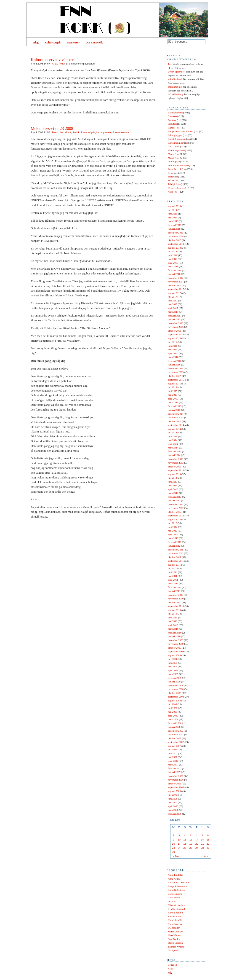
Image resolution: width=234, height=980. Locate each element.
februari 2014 (175, 451)
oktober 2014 (175, 421)
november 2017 (176, 282)
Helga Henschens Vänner (181, 131)
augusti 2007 (174, 746)
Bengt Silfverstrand (178, 886)
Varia (171, 192)
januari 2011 (174, 591)
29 (208, 848)
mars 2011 (173, 583)
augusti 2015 (174, 384)
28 (202, 848)
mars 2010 (173, 629)
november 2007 (176, 734)
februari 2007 (175, 768)
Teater (171, 180)
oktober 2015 (175, 376)
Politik (62, 64)
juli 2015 (172, 387)
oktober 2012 (175, 512)
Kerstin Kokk (175, 916)
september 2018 (176, 244)
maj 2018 (173, 259)
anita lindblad (175, 79)
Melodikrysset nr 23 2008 (52, 129)
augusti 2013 (174, 474)
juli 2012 (172, 523)
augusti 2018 (174, 248)
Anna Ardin (174, 879)
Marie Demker (175, 932)
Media (171, 154)
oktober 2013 (175, 467)
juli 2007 (172, 749)
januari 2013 (174, 500)
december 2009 (176, 640)
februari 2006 (175, 814)
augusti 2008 (174, 701)
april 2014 (173, 444)
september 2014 (176, 425)
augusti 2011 (174, 565)
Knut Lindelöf (175, 920)
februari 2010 (175, 633)
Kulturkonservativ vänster (52, 60)
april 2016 (173, 353)
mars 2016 (173, 357)
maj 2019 (173, 217)
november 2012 (176, 508)
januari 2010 (174, 636)
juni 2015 (173, 391)
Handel (172, 128)
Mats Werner (174, 935)
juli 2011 (172, 568)
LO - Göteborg (175, 94)
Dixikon (172, 901)
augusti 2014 (174, 429)
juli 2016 (172, 342)
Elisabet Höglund (177, 905)
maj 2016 (173, 349)
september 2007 (176, 742)
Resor (171, 173)
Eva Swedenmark (177, 909)
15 (208, 840)
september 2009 (176, 651)
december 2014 (176, 414)
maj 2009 (173, 666)
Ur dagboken (104, 132)
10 (179, 840)
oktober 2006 (175, 784)
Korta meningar (176, 143)
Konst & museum (177, 139)
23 (173, 848)
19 (191, 844)
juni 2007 (173, 753)
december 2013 (176, 459)
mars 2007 (173, 765)
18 (185, 844)
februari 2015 (175, 406)
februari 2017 (175, 316)
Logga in (172, 965)
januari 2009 (174, 682)
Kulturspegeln (53, 43)
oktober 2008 (175, 693)
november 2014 (176, 417)
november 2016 (176, 327)
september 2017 (176, 289)
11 (185, 840)
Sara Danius (174, 939)
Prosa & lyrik (88, 132)
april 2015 (173, 399)
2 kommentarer (121, 132)
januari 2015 (174, 410)
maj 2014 (173, 440)
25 (185, 848)
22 (208, 844)
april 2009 (173, 670)
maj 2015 (173, 395)
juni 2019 (173, 214)
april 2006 (173, 806)
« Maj (176, 856)
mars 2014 (173, 448)
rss (182, 113)
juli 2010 (172, 614)
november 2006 (176, 780)
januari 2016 (174, 365)
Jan (170, 64)
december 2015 (176, 368)
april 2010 (173, 625)
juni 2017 (173, 301)
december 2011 (176, 550)
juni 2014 (173, 436)
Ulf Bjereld (174, 950)
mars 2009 (173, 674)
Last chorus (174, 146)
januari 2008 (174, 727)
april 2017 (173, 308)
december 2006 (176, 776)
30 (173, 852)
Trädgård (173, 184)
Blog (36, 43)
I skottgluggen (175, 135)
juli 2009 (172, 659)
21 (202, 844)
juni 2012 (173, 527)
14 (202, 840)
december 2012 (176, 504)
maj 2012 (173, 531)
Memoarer (73, 43)
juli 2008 (172, 704)
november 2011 (176, 553)
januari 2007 (174, 772)
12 (191, 840)
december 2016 (176, 323)
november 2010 (176, 599)
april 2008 (173, 716)
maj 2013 (173, 485)
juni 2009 (173, 663)
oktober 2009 (175, 648)
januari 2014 (174, 455)
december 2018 (176, 233)
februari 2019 (175, 225)
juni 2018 (173, 255)
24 (179, 848)
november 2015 (176, 372)
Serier (171, 177)
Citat (55, 64)
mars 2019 (173, 221)
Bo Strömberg (175, 894)
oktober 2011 (175, 557)
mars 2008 (173, 719)
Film (170, 124)
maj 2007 (173, 757)
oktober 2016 (175, 331)
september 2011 (176, 561)
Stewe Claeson (175, 943)
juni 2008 (173, 708)
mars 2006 (173, 810)
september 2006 (176, 787)
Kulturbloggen (175, 924)
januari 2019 (174, 229)
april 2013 (173, 489)
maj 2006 (173, 802)
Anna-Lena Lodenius (179, 882)
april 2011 (173, 580)
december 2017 (176, 278)
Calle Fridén (174, 897)
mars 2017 (173, 312)
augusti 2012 (174, 519)
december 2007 (176, 731)
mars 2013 (173, 493)
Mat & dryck (174, 150)
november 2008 (176, 689)
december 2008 (176, 685)
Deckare (172, 120)
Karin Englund (175, 913)
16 (173, 844)
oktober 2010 (175, 602)
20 (197, 844)
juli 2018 (172, 251)
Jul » (206, 856)
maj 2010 (173, 621)
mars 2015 (173, 402)
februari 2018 (175, 270)
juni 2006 (173, 799)
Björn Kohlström (177, 890)
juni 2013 (173, 482)
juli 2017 (172, 297)
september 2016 (176, 334)
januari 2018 (174, 274)
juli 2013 (172, 478)
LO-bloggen (174, 928)
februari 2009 (175, 678)
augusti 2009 (174, 655)
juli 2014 (172, 432)
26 (191, 848)
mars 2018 (173, 266)
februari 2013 (175, 497)
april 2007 (173, 761)
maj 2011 (173, 576)
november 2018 (176, 236)
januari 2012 (174, 546)
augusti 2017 (174, 293)
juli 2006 (172, 795)
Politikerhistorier (177, 165)
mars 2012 (173, 538)
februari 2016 (175, 361)
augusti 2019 (174, 206)
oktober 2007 (175, 738)
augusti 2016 (174, 338)
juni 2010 (173, 618)
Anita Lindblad (176, 875)
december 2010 (176, 595)
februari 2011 (175, 587)
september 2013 (176, 470)
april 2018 (173, 263)
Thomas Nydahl (176, 947)
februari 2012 (175, 542)
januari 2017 (174, 319)
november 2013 (176, 463)
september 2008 (176, 697)
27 (197, 848)
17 (179, 844)
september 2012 (176, 516)
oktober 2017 (175, 285)
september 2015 (176, 380)
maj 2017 (173, 304)
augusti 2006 (174, 791)
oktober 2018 (175, 240)
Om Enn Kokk (94, 43)
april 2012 (173, 534)
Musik (68, 132)
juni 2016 (173, 346)
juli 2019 (172, 210)
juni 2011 (173, 572)
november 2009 (176, 644)
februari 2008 (175, 723)
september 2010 (176, 606)
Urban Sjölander (176, 72)
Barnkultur (58, 132)
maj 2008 (173, 712)
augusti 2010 (174, 610)
